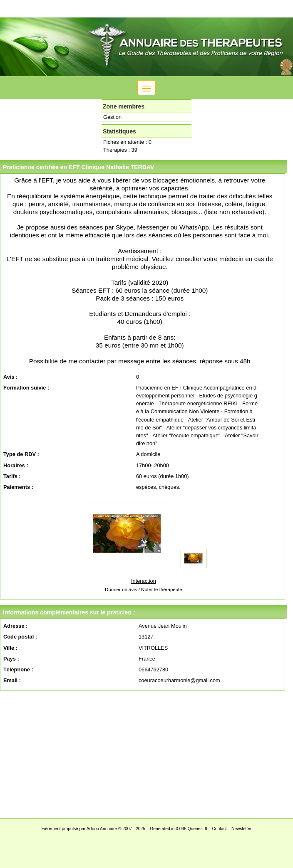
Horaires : (16, 465)
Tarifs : (12, 476)
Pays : (11, 659)
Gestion (112, 117)
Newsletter (241, 829)
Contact (219, 829)
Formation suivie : (26, 388)
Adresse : (15, 626)
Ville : (10, 648)
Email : (12, 680)
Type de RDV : (21, 454)
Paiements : (18, 487)
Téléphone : (18, 669)
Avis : (10, 377)
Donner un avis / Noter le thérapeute (144, 589)
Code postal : (20, 637)
